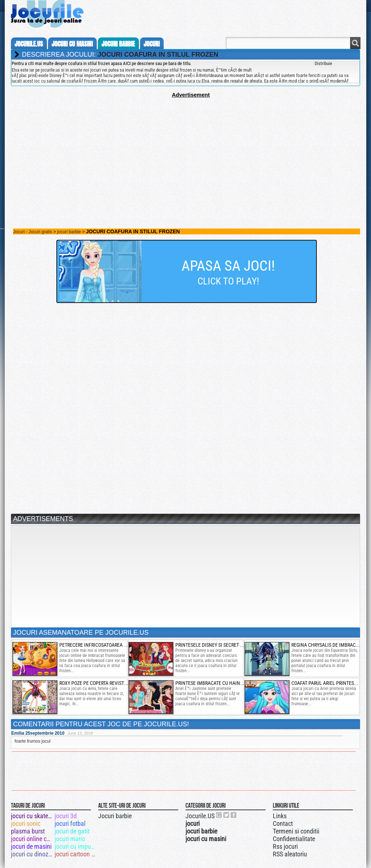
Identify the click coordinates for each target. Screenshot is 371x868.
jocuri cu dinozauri (32, 854)
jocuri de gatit (72, 831)
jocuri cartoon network (76, 854)
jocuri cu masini (72, 44)
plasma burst (28, 831)
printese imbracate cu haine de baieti (220, 683)
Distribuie (323, 63)
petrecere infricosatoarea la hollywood (108, 645)
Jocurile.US (200, 816)
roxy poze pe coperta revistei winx (100, 683)
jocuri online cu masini (32, 839)
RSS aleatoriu (290, 854)
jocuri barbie (118, 44)
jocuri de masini (31, 846)
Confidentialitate (294, 839)
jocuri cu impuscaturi (76, 846)
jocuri (152, 44)
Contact (283, 823)
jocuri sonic (26, 823)
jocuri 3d (66, 816)
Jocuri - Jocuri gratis (33, 232)
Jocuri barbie (115, 816)
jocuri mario (70, 839)
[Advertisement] (185, 149)
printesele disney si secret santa (215, 645)
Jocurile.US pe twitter (227, 815)
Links (280, 816)
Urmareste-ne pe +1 (219, 815)
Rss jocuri (285, 846)
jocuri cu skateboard (32, 816)
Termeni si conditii (296, 831)
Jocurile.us (29, 44)
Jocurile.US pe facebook (234, 815)
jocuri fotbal (70, 823)
